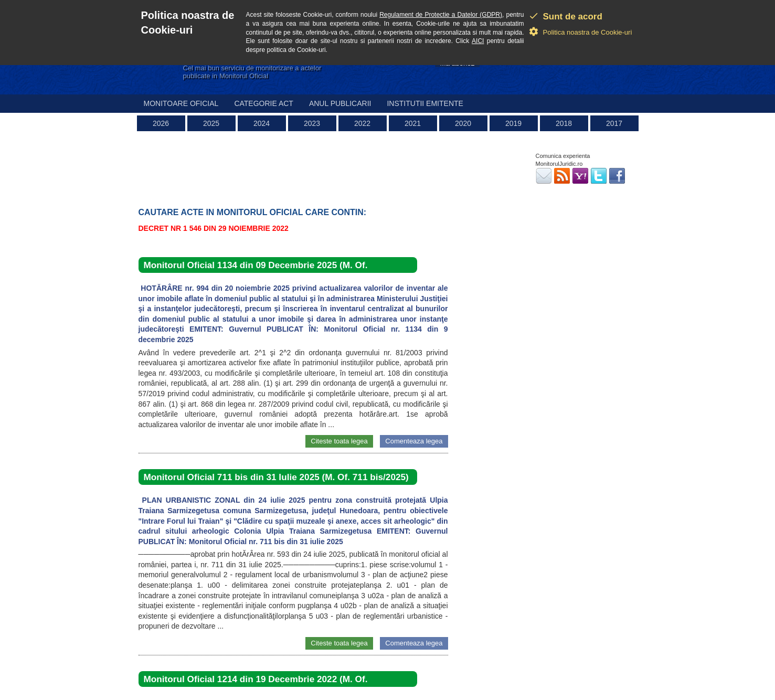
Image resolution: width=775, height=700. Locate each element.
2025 (211, 123)
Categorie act (264, 103)
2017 (614, 123)
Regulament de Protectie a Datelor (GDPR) (441, 15)
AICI (478, 41)
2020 (463, 123)
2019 (513, 123)
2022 (362, 123)
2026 (161, 123)
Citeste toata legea (339, 441)
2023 (312, 123)
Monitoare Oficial (181, 103)
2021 (413, 123)
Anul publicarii (340, 103)
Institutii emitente (425, 103)
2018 (564, 123)
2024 (262, 123)
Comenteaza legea (414, 441)
